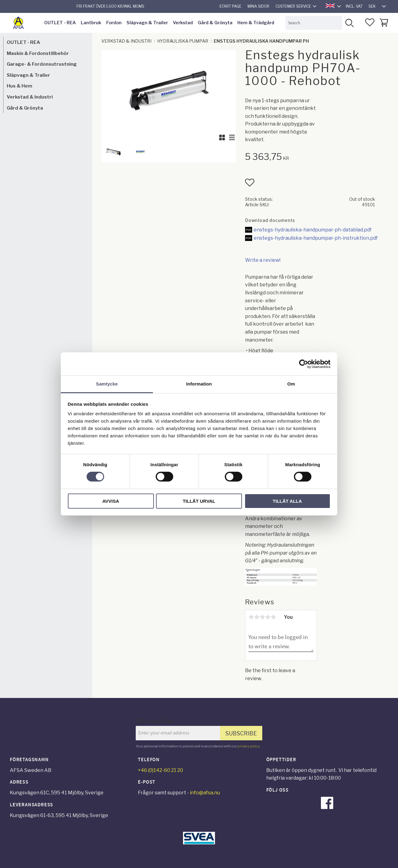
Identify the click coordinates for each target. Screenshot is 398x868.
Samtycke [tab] (107, 384)
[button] (370, 22)
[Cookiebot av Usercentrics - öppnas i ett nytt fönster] (304, 364)
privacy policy (249, 746)
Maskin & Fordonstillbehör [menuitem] (38, 53)
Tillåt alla (287, 501)
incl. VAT (354, 6)
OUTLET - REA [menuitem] (60, 23)
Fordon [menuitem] (114, 23)
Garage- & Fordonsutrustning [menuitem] (42, 64)
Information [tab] (199, 384)
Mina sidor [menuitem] (258, 6)
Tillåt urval (199, 501)
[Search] (349, 23)
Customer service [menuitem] (293, 6)
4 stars (268, 617)
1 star (251, 617)
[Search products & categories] (314, 23)
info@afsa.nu (205, 793)
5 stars (273, 617)
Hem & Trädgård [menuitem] (256, 23)
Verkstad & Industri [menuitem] (30, 97)
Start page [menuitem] (230, 6)
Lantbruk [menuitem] (91, 23)
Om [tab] (291, 384)
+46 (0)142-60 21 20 (160, 770)
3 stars (262, 617)
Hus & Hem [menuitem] (20, 86)
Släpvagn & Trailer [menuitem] (147, 23)
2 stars (257, 617)
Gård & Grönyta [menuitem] (215, 23)
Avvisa (111, 501)
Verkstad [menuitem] (183, 23)
